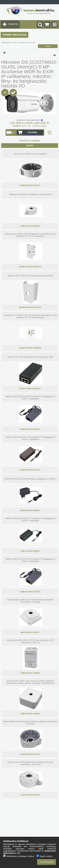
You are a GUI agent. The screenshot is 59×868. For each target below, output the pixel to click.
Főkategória (6, 43)
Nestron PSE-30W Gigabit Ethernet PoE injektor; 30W (30, 357)
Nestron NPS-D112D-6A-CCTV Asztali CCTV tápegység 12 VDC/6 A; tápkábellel (30, 520)
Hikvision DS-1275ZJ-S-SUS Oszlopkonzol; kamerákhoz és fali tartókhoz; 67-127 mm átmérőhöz (30, 316)
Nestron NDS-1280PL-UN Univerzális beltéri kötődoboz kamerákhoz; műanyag (30, 601)
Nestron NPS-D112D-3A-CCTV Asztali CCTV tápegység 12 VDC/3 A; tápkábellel (30, 560)
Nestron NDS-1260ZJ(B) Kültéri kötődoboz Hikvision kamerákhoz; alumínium (30, 723)
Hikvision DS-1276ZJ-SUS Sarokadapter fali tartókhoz (30, 276)
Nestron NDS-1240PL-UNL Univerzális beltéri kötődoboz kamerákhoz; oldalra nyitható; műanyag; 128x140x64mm (31, 682)
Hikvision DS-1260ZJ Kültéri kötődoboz (30, 154)
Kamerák (21, 43)
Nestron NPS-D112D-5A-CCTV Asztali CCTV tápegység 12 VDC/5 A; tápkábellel (30, 438)
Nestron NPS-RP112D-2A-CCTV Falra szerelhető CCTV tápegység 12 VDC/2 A (30, 641)
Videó (14, 43)
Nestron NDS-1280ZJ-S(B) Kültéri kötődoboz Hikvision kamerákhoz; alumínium (30, 763)
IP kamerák (31, 43)
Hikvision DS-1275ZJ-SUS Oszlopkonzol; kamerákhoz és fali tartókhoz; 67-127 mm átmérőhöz (30, 235)
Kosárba (32, 132)
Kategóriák (13, 24)
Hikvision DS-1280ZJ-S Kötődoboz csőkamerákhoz (30, 194)
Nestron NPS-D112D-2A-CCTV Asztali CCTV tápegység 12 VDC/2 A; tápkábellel (30, 398)
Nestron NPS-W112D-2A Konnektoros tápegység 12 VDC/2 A (31, 479)
